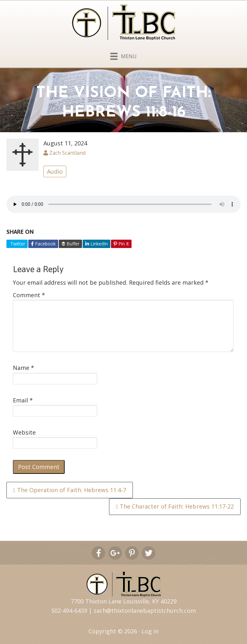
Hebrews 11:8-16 (124, 113)
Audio (55, 171)
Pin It (121, 244)
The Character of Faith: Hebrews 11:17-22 (175, 506)
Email (23, 400)
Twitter (17, 244)
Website (24, 432)
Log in (150, 631)
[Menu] (123, 55)
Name (23, 368)
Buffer (70, 244)
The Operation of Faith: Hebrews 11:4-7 (70, 490)
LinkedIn (96, 244)
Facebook (43, 244)
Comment (29, 295)
